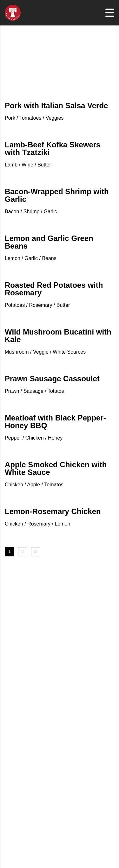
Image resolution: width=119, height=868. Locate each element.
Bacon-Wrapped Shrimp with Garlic (57, 195)
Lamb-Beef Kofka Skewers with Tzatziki (53, 148)
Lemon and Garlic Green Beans (49, 242)
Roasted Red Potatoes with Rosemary (54, 289)
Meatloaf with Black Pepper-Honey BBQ (55, 422)
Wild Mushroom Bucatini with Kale (58, 336)
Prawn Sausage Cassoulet (52, 379)
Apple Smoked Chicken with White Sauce (56, 468)
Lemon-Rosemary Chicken (53, 511)
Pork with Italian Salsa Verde (56, 106)
